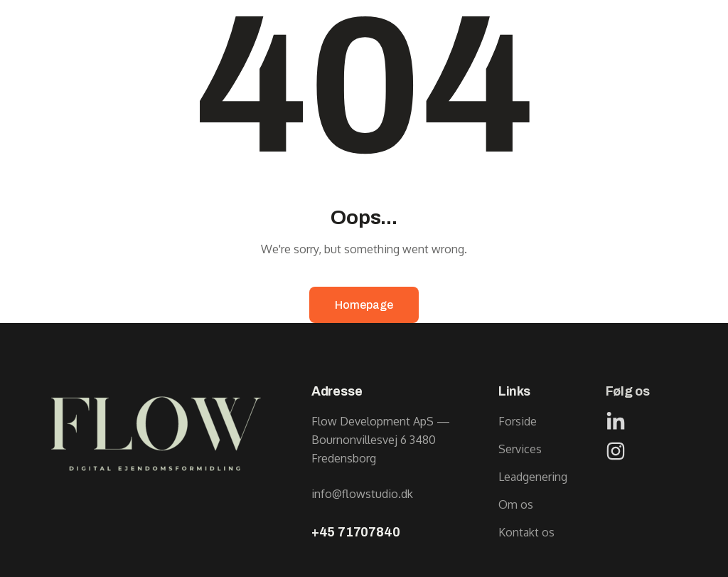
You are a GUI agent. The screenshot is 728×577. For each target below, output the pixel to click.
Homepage (364, 305)
